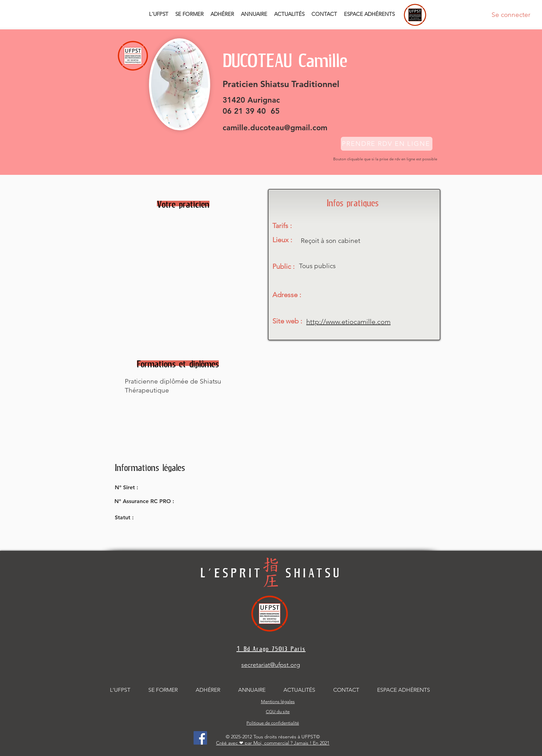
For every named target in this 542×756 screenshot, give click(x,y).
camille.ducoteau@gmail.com (275, 128)
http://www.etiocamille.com (348, 322)
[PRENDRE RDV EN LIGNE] (387, 144)
